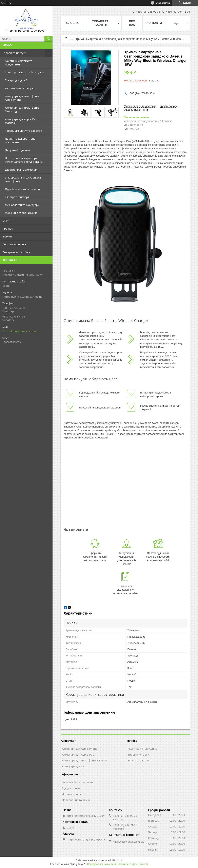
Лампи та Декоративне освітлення (20, 140)
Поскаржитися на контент (102, 864)
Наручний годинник (18, 150)
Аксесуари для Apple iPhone (80, 749)
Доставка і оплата (14, 244)
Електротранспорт (17, 197)
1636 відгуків (163, 3)
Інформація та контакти (77, 782)
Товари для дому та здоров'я (24, 131)
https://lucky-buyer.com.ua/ (19, 331)
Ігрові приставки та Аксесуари (25, 72)
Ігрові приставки (138, 755)
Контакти (154, 23)
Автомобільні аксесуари (21, 88)
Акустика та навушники (143, 749)
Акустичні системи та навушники (19, 63)
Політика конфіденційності (133, 864)
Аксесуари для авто (75, 766)
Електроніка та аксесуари (22, 170)
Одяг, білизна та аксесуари (22, 189)
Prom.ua (118, 861)
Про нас (7, 229)
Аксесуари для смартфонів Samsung (22, 109)
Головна (72, 23)
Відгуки (7, 236)
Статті (6, 221)
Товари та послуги (14, 53)
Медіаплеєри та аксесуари (22, 205)
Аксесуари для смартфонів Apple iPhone (22, 98)
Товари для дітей (16, 80)
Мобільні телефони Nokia (21, 213)
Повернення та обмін (16, 252)
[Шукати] (48, 39)
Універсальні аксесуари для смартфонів (23, 179)
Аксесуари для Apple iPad (78, 755)
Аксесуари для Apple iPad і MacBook (22, 121)
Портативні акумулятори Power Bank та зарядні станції (24, 160)
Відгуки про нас (72, 788)
